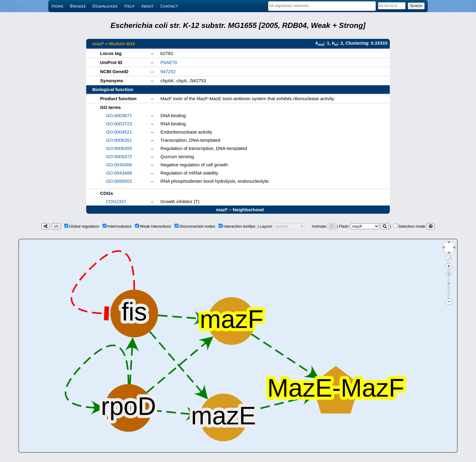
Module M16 (122, 44)
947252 (168, 71)
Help (129, 6)
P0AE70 (169, 62)
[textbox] (322, 6)
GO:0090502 (119, 181)
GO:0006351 (119, 140)
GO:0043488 (119, 173)
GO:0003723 (119, 124)
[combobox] (322, 6)
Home (57, 6)
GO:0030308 (119, 165)
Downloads (105, 6)
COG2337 (116, 201)
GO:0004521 (119, 132)
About (147, 6)
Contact (169, 6)
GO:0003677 (119, 115)
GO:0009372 (119, 156)
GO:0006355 (119, 148)
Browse (78, 6)
